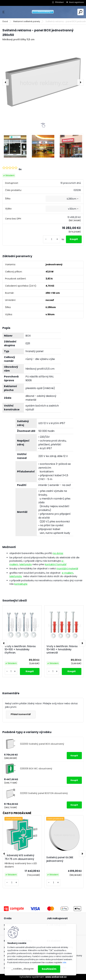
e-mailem (68, 573)
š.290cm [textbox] (72, 199)
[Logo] (43, 12)
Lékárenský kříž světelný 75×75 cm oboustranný (19, 857)
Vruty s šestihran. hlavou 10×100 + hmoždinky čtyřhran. (20, 650)
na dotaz (58, 553)
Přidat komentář (21, 714)
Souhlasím (49, 969)
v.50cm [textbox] (72, 209)
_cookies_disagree (22, 969)
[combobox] (63, 199)
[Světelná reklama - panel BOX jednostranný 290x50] (43, 82)
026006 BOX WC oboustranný (36, 769)
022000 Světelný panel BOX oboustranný (42, 744)
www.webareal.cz (56, 977)
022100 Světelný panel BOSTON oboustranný (44, 793)
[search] (81, 12)
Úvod (5, 21)
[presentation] (6, 82)
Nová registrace (76, 2)
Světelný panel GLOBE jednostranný (60, 859)
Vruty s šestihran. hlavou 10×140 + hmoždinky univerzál (62, 650)
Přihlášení (59, 2)
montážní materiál (67, 569)
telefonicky (26, 564)
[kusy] (52, 239)
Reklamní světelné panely (27, 21)
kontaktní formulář (56, 564)
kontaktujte (21, 584)
